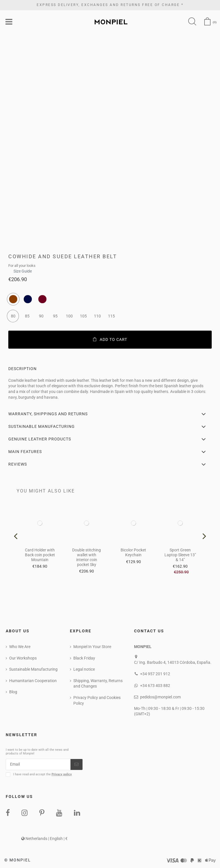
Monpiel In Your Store (92, 647)
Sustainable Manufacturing (33, 669)
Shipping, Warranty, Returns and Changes (98, 684)
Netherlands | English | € (44, 839)
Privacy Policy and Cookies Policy (97, 700)
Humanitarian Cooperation (33, 681)
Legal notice (84, 669)
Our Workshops (23, 658)
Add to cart (110, 339)
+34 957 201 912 (155, 674)
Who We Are (20, 647)
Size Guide (23, 270)
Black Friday (84, 658)
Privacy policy (62, 774)
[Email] (38, 764)
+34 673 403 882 (155, 686)
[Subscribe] (76, 764)
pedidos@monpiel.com (160, 697)
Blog (13, 692)
